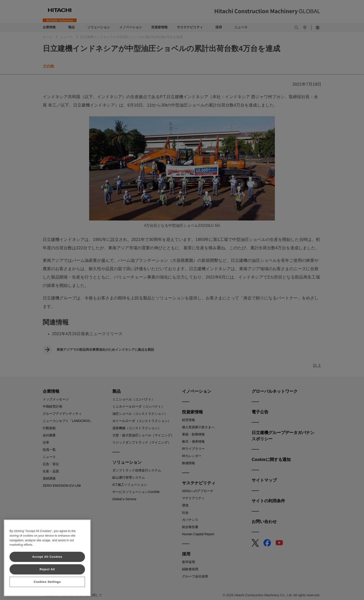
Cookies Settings (47, 582)
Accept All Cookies (47, 557)
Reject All (47, 569)
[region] (47, 558)
